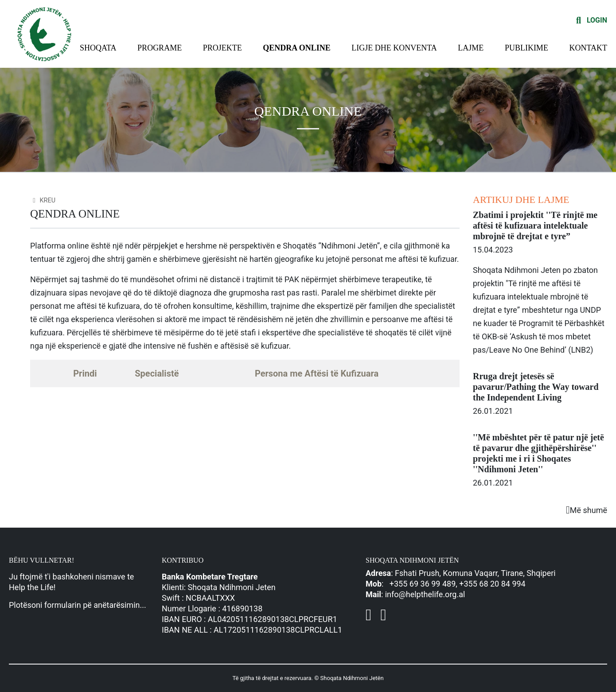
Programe (160, 48)
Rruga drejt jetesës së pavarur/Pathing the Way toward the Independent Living (536, 387)
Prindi (85, 373)
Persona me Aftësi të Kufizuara (317, 373)
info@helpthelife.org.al (425, 594)
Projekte (222, 48)
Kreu (43, 200)
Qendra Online (297, 48)
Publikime (526, 48)
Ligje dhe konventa (394, 48)
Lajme (471, 48)
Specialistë (157, 373)
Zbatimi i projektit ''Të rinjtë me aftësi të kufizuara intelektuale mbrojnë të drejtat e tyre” (535, 225)
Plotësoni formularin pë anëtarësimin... (78, 605)
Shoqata (98, 48)
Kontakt (588, 48)
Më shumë (587, 510)
